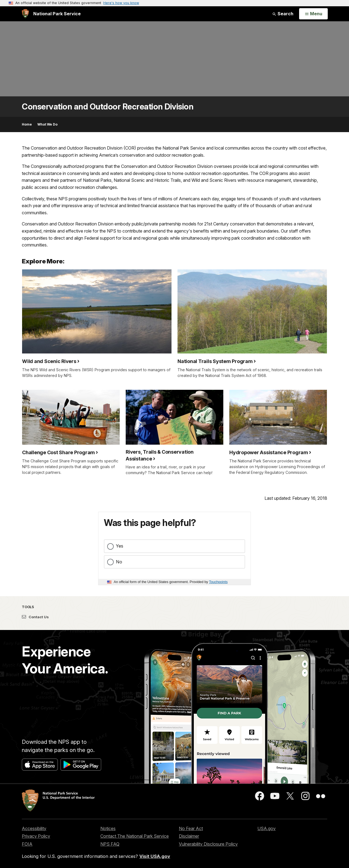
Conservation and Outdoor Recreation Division (108, 107)
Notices (108, 828)
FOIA (27, 844)
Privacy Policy (36, 836)
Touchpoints (218, 582)
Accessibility (34, 828)
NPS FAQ (110, 844)
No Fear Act (191, 828)
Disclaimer (189, 836)
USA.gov (267, 828)
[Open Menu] (313, 14)
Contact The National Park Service (135, 836)
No (119, 562)
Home (27, 124)
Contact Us (35, 617)
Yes (120, 546)
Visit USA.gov (155, 856)
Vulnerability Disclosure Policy (208, 844)
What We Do (47, 124)
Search (283, 14)
